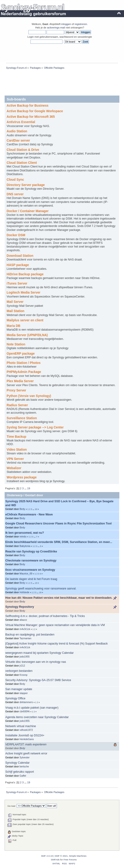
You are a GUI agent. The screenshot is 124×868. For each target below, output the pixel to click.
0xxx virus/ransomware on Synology (30, 570)
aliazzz (23, 620)
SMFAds (55, 860)
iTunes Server (17, 284)
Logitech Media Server (24, 293)
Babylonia (25, 546)
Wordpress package (22, 477)
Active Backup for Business (28, 106)
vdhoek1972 (26, 730)
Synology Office (15, 698)
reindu (23, 536)
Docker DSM (16, 235)
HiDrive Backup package (25, 274)
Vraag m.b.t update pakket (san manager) (32, 708)
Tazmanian (25, 638)
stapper (24, 693)
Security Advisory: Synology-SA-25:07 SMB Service (38, 680)
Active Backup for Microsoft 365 (31, 117)
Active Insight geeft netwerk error (26, 753)
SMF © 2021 (61, 856)
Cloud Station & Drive (23, 150)
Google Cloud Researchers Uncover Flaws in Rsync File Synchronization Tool (58, 524)
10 (36, 509)
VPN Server (15, 459)
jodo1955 (25, 657)
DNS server (15, 194)
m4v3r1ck (25, 629)
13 (36, 583)
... (26, 488)
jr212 (22, 666)
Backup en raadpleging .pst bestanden (30, 635)
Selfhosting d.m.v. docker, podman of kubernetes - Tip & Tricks (45, 616)
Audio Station (17, 131)
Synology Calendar (17, 763)
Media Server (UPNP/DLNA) (27, 335)
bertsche (24, 766)
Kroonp (24, 675)
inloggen (66, 24)
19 (29, 488)
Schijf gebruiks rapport (20, 772)
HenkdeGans (27, 739)
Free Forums (70, 860)
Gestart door (34, 495)
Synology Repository (20, 607)
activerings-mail (56, 28)
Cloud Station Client (22, 163)
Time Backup (16, 437)
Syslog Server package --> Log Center (35, 427)
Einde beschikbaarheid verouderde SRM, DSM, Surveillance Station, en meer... (59, 542)
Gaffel (23, 776)
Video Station (17, 450)
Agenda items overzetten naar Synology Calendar (37, 717)
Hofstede (24, 592)
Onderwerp (15, 495)
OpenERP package (21, 354)
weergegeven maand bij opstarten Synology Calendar (40, 653)
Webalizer (14, 468)
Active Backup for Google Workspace (35, 111)
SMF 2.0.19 (47, 856)
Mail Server (15, 302)
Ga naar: (12, 806)
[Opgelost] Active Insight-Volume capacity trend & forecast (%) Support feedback (56, 644)
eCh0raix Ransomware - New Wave (29, 515)
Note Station (16, 344)
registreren (81, 24)
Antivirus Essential (21, 122)
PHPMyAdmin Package (24, 372)
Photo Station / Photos (24, 363)
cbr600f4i (25, 711)
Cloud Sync (15, 180)
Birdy (22, 509)
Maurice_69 (26, 573)
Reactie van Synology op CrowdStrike (31, 552)
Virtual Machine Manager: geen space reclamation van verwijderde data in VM (55, 625)
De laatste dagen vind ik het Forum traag (31, 579)
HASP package (18, 265)
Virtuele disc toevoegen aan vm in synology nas (36, 662)
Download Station (20, 256)
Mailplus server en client (25, 320)
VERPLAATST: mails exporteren (26, 744)
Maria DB (13, 326)
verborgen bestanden (19, 671)
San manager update (19, 689)
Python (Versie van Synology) (29, 396)
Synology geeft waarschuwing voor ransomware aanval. (41, 589)
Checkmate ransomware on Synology (31, 561)
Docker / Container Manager (28, 211)
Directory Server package (26, 185)
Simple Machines (78, 856)
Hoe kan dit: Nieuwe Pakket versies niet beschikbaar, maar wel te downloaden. (59, 598)
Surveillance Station (22, 418)
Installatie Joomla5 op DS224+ (25, 735)
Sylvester (25, 757)
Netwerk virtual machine (21, 726)
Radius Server (17, 405)
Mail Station (16, 311)
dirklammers (26, 702)
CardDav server (18, 141)
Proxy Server (16, 390)
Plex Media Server (20, 381)
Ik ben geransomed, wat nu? (25, 533)
